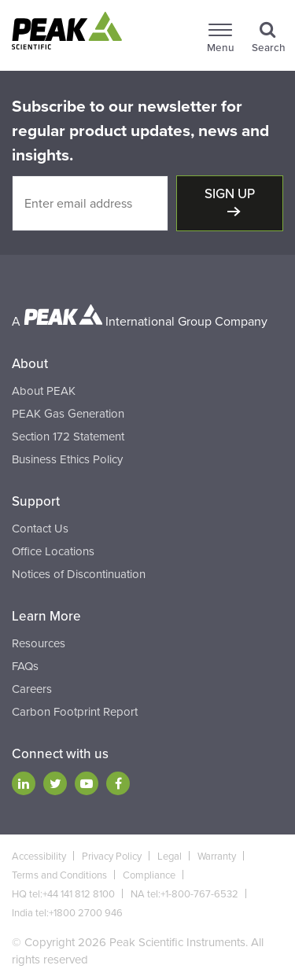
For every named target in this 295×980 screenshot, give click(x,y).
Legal (170, 857)
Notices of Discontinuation (79, 574)
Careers (32, 689)
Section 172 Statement (68, 437)
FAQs (25, 666)
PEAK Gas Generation (68, 414)
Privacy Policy (112, 857)
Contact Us (40, 529)
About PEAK (44, 391)
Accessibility (39, 857)
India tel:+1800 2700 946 (67, 913)
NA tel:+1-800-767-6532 (184, 894)
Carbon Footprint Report (75, 712)
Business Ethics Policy (67, 459)
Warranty (217, 857)
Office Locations (53, 551)
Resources (39, 643)
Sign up (230, 194)
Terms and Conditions (59, 875)
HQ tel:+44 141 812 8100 (63, 894)
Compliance (149, 875)
